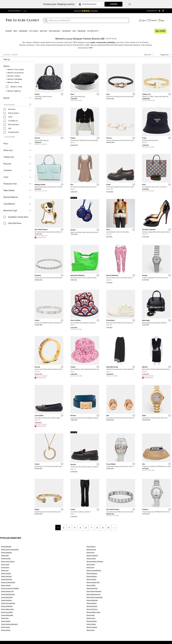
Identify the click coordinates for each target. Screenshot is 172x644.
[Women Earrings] (129, 550)
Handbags (23, 31)
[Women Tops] (44, 571)
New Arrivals (55, 31)
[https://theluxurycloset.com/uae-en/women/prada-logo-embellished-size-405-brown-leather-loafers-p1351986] (121, 172)
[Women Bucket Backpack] (129, 592)
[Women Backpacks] (44, 580)
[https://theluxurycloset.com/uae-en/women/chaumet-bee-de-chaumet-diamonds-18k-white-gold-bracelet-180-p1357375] (49, 262)
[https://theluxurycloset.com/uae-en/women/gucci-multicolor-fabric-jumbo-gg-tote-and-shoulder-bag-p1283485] (156, 172)
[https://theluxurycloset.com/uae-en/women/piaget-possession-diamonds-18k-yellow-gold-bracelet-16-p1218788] (49, 496)
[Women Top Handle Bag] (44, 604)
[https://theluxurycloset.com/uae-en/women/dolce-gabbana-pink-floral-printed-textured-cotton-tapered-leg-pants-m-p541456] (121, 263)
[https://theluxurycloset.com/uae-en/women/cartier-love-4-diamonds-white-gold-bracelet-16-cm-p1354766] (49, 307)
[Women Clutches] (129, 580)
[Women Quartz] (44, 628)
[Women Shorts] (129, 565)
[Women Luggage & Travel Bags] (44, 589)
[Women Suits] (129, 568)
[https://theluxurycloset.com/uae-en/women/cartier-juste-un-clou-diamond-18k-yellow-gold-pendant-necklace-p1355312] (49, 450)
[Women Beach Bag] (129, 589)
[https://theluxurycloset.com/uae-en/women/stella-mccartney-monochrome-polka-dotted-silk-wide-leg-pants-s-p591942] (121, 355)
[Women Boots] (129, 616)
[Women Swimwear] (129, 574)
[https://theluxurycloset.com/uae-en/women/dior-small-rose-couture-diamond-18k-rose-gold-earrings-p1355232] (121, 402)
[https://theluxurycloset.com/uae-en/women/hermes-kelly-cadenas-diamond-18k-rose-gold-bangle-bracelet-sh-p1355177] (121, 124)
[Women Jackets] (129, 559)
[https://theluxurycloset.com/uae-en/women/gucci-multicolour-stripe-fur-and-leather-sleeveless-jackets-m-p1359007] (121, 217)
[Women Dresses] (44, 559)
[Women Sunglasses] (129, 556)
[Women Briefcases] (129, 607)
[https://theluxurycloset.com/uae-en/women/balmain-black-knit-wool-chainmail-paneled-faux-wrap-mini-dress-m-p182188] (156, 356)
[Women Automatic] (129, 628)
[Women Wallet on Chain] (129, 613)
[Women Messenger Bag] (129, 595)
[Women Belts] (44, 556)
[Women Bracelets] (44, 547)
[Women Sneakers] (129, 622)
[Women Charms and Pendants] (44, 550)
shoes (93, 42)
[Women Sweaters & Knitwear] (129, 562)
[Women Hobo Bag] (44, 601)
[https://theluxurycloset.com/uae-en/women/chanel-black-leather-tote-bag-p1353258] (49, 81)
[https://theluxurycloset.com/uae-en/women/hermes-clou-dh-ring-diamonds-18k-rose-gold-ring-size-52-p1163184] (49, 356)
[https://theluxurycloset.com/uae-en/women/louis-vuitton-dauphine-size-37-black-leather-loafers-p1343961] (49, 405)
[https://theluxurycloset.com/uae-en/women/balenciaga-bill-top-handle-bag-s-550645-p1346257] (156, 307)
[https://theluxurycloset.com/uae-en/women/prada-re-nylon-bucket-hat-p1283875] (156, 127)
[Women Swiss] (129, 631)
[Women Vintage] (44, 631)
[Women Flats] (44, 619)
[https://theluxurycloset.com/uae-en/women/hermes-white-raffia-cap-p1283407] (49, 125)
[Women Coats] (44, 565)
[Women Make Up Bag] (44, 610)
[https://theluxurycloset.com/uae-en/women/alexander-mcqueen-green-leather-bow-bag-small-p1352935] (85, 262)
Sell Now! (160, 31)
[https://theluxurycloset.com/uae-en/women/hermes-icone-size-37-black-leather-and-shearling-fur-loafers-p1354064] (85, 452)
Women (9, 31)
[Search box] (17, 105)
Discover (7, 55)
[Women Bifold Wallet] (44, 616)
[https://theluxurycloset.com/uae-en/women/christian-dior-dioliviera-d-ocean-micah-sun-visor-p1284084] (156, 451)
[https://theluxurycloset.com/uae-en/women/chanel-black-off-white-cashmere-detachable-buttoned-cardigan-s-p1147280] (85, 126)
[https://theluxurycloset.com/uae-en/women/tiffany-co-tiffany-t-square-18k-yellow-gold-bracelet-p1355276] (156, 81)
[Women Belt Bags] (129, 577)
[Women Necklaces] (44, 553)
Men (15, 31)
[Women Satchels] (44, 586)
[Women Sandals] (44, 622)
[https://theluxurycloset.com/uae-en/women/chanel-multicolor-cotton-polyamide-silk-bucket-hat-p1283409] (85, 355)
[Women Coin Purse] (129, 610)
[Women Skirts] (44, 568)
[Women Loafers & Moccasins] (44, 625)
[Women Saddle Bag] (129, 601)
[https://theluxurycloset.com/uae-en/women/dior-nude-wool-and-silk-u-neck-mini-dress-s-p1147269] (85, 172)
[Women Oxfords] (129, 625)
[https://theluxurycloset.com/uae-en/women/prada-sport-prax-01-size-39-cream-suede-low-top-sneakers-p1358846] (121, 308)
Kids (74, 31)
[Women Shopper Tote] (44, 592)
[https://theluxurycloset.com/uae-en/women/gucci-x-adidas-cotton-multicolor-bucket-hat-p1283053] (85, 309)
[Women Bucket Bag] (44, 598)
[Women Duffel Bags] (44, 607)
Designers (66, 31)
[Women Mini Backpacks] (44, 595)
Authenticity (93, 31)
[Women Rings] (129, 553)
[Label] (88, 20)
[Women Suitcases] (129, 604)
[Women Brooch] (129, 547)
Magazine (82, 31)
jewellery (112, 42)
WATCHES (43, 31)
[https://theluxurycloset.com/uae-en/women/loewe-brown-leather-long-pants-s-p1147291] (85, 497)
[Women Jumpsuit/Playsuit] (129, 571)
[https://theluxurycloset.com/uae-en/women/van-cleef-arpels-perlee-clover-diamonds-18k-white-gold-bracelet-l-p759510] (121, 497)
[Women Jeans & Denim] (44, 562)
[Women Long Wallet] (44, 613)
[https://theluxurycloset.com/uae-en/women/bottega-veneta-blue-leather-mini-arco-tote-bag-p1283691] (49, 172)
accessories (102, 42)
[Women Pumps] (129, 619)
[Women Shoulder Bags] (129, 583)
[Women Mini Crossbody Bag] (129, 598)
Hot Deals (34, 31)
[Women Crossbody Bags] (44, 583)
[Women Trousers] (44, 574)
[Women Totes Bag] (44, 577)
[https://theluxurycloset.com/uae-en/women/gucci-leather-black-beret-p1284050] (85, 81)
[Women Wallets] (129, 586)
